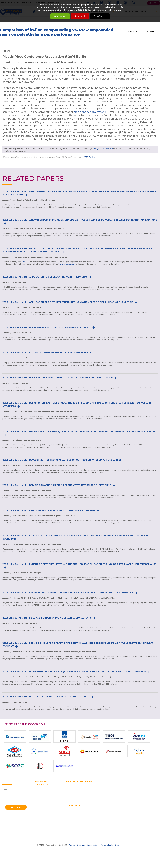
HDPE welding (130, 808)
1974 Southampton (42, 828)
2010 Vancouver (41, 801)
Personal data (107, 845)
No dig (90, 813)
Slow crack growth (82, 796)
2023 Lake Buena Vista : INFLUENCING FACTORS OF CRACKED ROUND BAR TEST (46, 697)
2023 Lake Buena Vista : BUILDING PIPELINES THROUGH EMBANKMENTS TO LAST (47, 327)
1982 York (38, 824)
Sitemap (81, 845)
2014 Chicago (40, 796)
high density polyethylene (90, 112)
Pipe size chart (73, 815)
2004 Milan (39, 808)
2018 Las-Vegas (41, 791)
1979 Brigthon (40, 826)
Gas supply (142, 784)
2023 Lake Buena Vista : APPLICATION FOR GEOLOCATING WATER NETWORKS (45, 277)
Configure (103, 16)
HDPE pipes (116, 808)
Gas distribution (118, 784)
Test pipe (96, 796)
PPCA (138, 791)
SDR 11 (69, 796)
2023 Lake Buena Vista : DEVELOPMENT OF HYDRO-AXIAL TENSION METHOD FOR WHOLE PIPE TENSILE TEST (62, 460)
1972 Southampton (42, 831)
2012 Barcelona (41, 798)
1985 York (38, 821)
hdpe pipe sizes (102, 808)
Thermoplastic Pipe (139, 815)
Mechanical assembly (75, 813)
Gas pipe (131, 784)
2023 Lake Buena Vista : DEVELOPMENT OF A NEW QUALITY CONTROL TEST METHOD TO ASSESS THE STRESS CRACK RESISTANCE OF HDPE (79, 431)
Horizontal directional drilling (115, 787)
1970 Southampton (42, 833)
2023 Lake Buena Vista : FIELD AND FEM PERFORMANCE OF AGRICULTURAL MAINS (47, 618)
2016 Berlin (150, 32)
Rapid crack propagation (134, 793)
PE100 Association (97, 789)
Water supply (102, 798)
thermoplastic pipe (66, 264)
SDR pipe (150, 793)
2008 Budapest (41, 803)
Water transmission (74, 798)
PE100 (110, 789)
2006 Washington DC (43, 805)
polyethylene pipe (103, 148)
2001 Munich (40, 810)
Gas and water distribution (98, 784)
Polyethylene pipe (74, 793)
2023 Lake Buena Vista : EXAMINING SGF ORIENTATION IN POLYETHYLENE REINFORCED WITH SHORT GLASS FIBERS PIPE (68, 593)
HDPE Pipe (88, 808)
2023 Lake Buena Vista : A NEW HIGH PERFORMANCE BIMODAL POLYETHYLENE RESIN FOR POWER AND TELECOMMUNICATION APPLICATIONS (80, 220)
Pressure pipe (90, 793)
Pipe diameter (86, 791)
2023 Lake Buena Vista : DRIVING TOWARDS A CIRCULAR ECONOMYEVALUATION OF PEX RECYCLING (57, 485)
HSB (131, 787)
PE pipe (134, 789)
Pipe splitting (115, 791)
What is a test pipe (100, 817)
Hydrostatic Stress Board (77, 789)
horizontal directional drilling (103, 810)
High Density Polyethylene (77, 810)
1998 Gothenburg (42, 812)
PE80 (117, 789)
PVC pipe (117, 793)
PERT (142, 789)
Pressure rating (104, 793)
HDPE (24, 262)
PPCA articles (136, 32)
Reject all (80, 16)
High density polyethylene (77, 787)
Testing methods (109, 796)
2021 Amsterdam (41, 789)
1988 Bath (39, 819)
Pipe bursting (72, 791)
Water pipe (90, 798)
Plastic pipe (128, 791)
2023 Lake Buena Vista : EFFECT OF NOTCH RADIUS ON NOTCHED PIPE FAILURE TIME (49, 510)
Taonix (72, 845)
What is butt (115, 817)
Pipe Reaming (139, 813)
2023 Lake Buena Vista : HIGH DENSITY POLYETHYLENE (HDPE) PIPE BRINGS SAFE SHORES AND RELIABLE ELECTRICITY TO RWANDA (74, 672)
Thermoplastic (125, 796)
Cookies (83, 10)
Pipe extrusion (101, 791)
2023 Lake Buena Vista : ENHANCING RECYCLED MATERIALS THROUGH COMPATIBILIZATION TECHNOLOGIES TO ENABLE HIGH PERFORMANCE (79, 564)
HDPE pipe (95, 787)
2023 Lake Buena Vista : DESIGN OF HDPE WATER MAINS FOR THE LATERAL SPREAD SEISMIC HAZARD (58, 378)
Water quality (84, 817)
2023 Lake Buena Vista (44, 787)
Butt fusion (71, 784)
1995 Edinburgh (41, 815)
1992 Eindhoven (41, 817)
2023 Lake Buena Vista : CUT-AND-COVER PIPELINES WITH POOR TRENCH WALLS (47, 353)
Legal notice (93, 845)
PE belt (125, 789)
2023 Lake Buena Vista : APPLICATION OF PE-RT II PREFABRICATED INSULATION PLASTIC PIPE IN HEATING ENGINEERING (68, 302)
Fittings (81, 784)
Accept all (57, 16)
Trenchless (138, 796)
